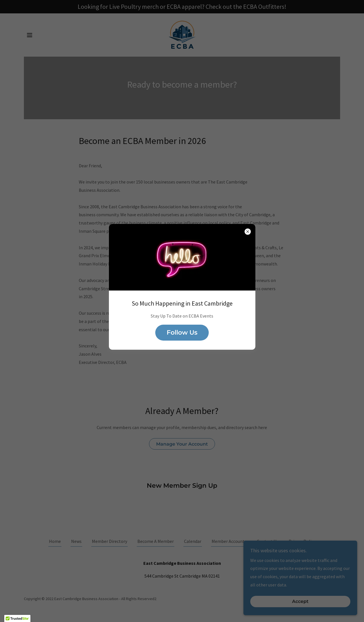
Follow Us (182, 332)
